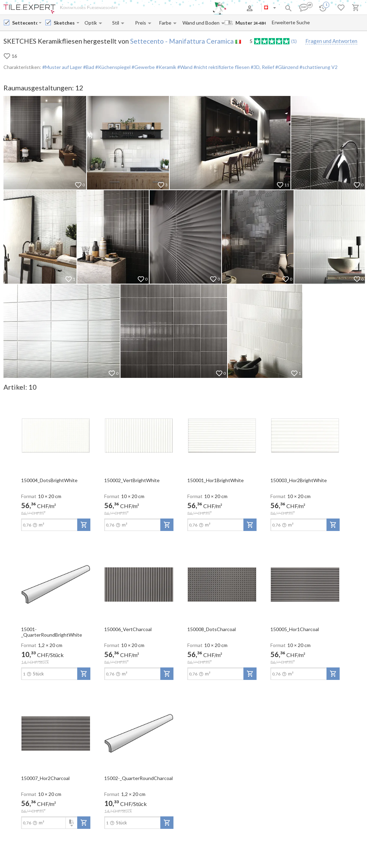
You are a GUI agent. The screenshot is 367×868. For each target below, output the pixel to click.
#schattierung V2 (318, 67)
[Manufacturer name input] (25, 23)
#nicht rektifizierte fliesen (221, 67)
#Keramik (165, 67)
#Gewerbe (143, 67)
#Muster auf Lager (62, 67)
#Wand (184, 67)
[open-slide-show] (56, 435)
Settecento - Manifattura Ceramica (182, 41)
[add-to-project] (84, 525)
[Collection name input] (64, 23)
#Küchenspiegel (112, 67)
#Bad (88, 67)
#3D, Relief (262, 67)
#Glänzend (286, 67)
